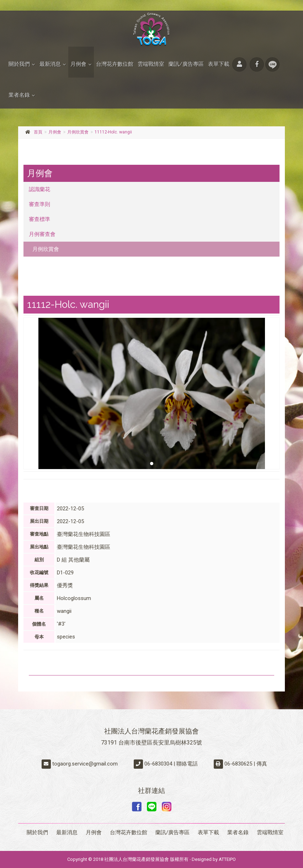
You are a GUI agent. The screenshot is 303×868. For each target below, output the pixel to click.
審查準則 (39, 204)
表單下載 (219, 64)
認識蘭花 (39, 189)
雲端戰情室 (151, 64)
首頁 (38, 132)
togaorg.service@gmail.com (85, 764)
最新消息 (50, 64)
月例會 (78, 64)
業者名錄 (19, 95)
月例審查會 (42, 234)
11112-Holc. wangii (113, 132)
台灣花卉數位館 (115, 64)
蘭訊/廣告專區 (186, 64)
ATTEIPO (227, 859)
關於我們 (19, 64)
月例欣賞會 (78, 132)
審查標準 (39, 219)
